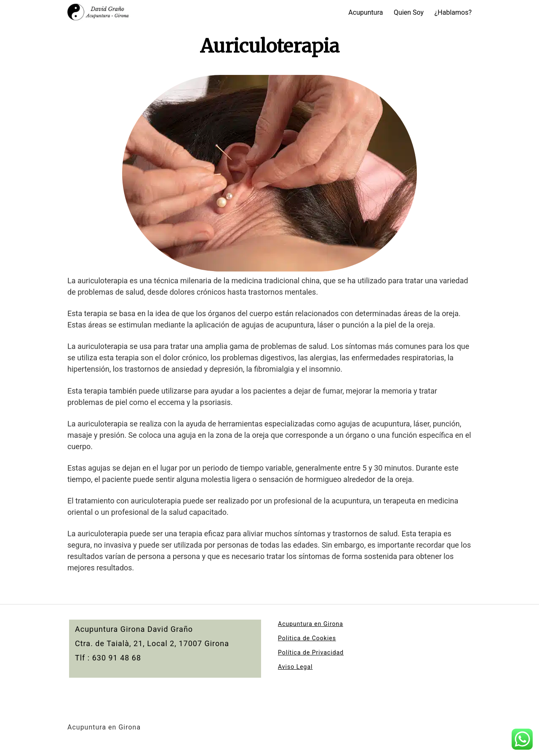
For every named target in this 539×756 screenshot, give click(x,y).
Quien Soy (409, 12)
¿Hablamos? (453, 12)
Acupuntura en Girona (311, 624)
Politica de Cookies (307, 638)
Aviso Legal (295, 667)
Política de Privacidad (311, 652)
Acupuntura (366, 12)
